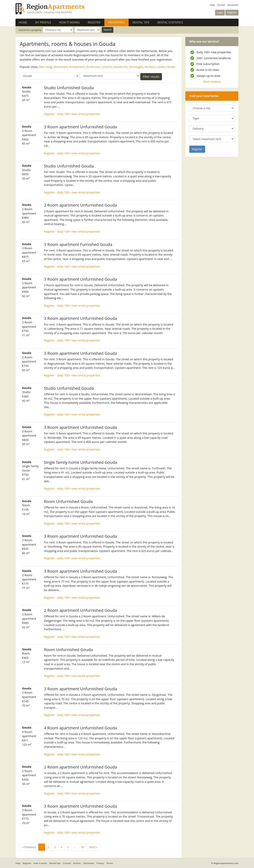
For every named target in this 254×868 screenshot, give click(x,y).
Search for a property (30, 30)
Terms (110, 863)
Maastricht (120, 67)
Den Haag (46, 67)
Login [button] (220, 12)
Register (94, 22)
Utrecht (107, 67)
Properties (118, 22)
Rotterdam (61, 67)
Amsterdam (77, 67)
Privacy (100, 863)
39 (83, 847)
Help (212, 5)
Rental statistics (170, 22)
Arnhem (150, 67)
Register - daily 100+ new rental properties (72, 114)
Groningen (136, 67)
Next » (93, 847)
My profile (43, 22)
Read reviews (212, 82)
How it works (69, 22)
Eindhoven (93, 67)
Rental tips (141, 22)
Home (23, 22)
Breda (171, 67)
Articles (77, 863)
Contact (221, 5)
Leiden (161, 67)
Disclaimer (233, 5)
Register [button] (232, 12)
